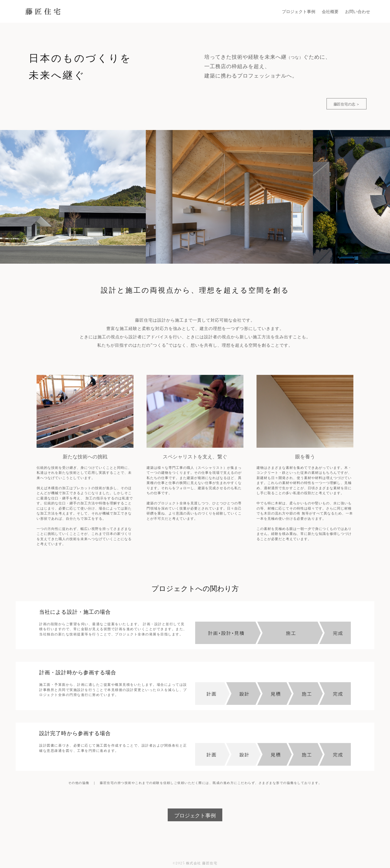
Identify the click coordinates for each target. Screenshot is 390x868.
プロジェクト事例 (195, 815)
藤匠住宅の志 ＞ (347, 104)
